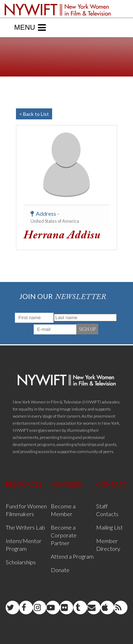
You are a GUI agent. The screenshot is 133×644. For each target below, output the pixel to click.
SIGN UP (87, 329)
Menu (30, 28)
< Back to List (34, 114)
